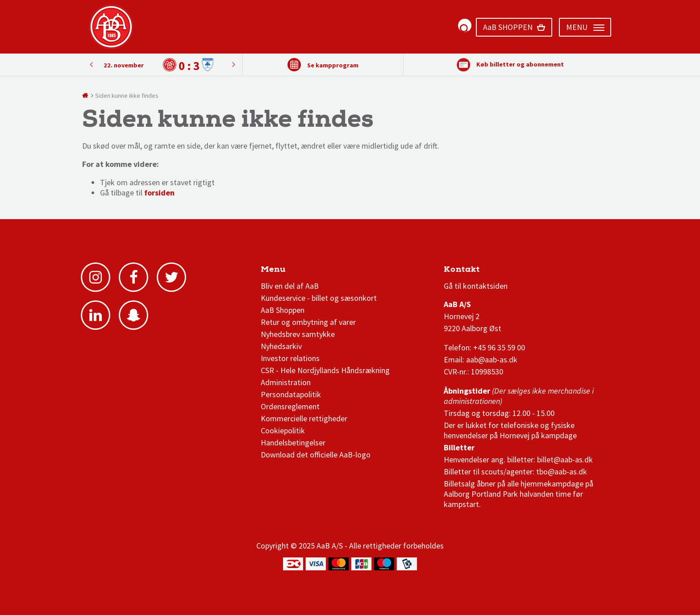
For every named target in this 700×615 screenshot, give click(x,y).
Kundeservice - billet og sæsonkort (319, 298)
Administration (286, 382)
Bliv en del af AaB (290, 286)
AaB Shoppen (283, 310)
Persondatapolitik (291, 394)
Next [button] (91, 64)
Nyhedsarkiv (281, 346)
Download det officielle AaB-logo (316, 455)
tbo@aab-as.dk (562, 472)
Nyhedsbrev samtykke (298, 334)
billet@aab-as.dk (565, 459)
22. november (124, 65)
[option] (162, 65)
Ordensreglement (291, 406)
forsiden (159, 193)
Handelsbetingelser (293, 443)
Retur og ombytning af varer (308, 322)
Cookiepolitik (283, 430)
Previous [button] (233, 64)
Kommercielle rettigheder (304, 418)
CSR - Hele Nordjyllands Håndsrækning (325, 370)
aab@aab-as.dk (492, 359)
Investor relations (290, 358)
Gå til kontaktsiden (476, 286)
